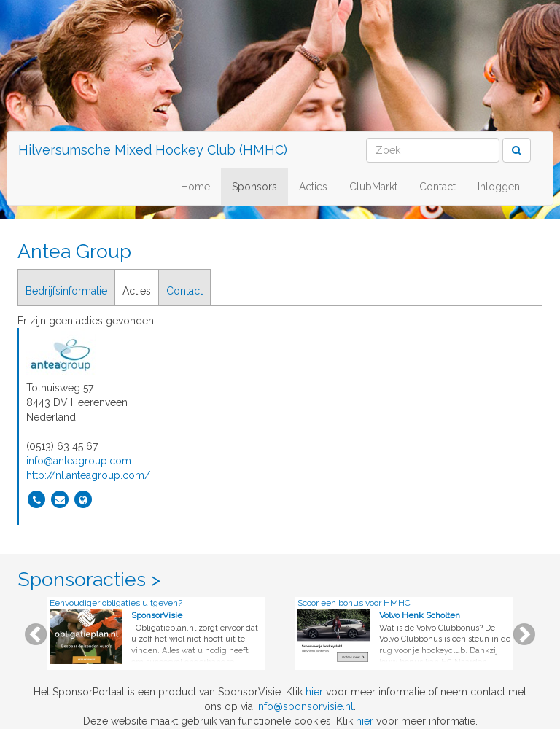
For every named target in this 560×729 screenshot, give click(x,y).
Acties (313, 187)
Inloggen (499, 187)
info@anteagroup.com (79, 461)
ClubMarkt (373, 187)
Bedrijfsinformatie (66, 291)
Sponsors (254, 187)
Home (195, 187)
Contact (437, 187)
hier (314, 692)
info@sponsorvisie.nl (305, 706)
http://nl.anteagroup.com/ (88, 475)
